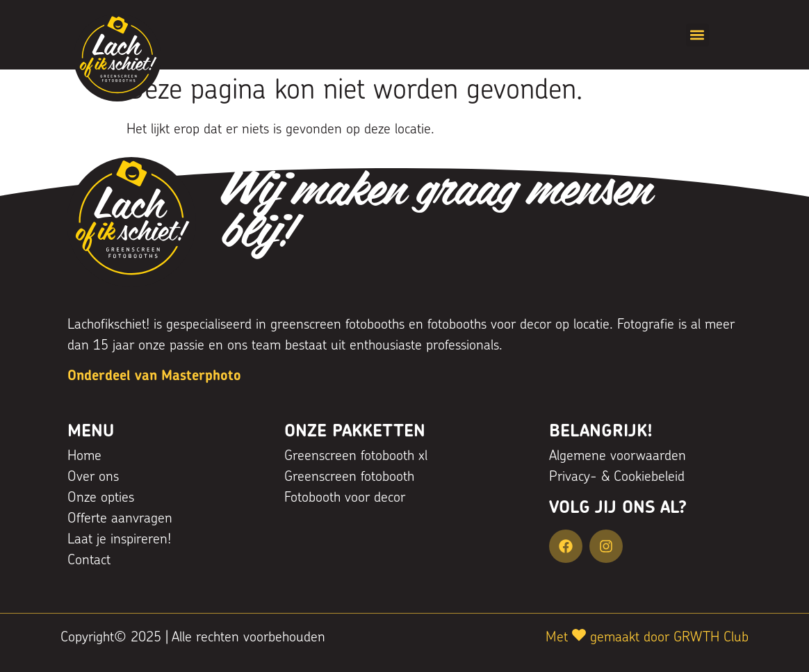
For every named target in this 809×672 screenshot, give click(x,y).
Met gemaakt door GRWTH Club (647, 638)
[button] (697, 35)
